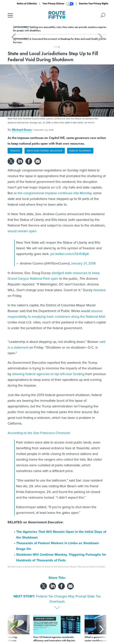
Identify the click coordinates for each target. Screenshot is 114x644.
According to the (39, 433)
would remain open (22, 231)
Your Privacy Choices (58, 4)
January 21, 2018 (83, 263)
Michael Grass (22, 130)
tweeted (99, 290)
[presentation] (12, 629)
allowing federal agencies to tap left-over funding (48, 374)
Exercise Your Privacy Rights (94, 4)
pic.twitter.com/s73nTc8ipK (70, 254)
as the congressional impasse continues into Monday (53, 193)
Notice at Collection (27, 4)
